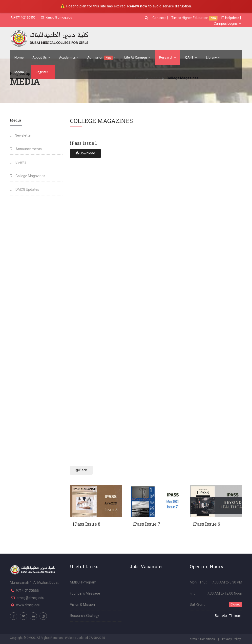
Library (213, 57)
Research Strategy (84, 616)
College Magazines (28, 176)
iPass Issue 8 (86, 524)
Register (43, 72)
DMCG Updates (24, 189)
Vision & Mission (82, 604)
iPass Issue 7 (146, 524)
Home (19, 57)
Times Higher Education (190, 18)
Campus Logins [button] (227, 23)
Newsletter (21, 135)
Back (81, 470)
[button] (147, 18)
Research (168, 57)
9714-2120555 (27, 591)
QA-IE (191, 57)
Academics (69, 57)
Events (18, 162)
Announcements (26, 149)
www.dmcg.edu (28, 605)
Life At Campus (137, 57)
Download (85, 153)
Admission (101, 58)
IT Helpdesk (230, 18)
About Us (42, 57)
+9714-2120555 (23, 17)
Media (21, 72)
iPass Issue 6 (206, 524)
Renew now (137, 6)
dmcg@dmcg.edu (57, 17)
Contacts (160, 18)
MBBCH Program (83, 582)
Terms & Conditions (202, 639)
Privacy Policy (231, 639)
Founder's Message (85, 593)
